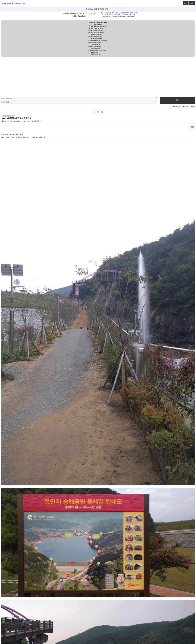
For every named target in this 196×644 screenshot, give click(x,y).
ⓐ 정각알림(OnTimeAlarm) (97, 26)
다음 (109, 551)
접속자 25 (89, 9)
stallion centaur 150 (9, 525)
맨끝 (115, 551)
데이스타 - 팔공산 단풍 (11, 501)
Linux (170, 467)
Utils (26, 470)
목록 (192, 127)
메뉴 (185, 3)
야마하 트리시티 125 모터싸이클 (14, 538)
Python (74, 467)
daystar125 (6, 513)
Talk (74, 463)
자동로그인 (176, 106)
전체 (25, 464)
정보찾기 (192, 106)
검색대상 (0, 110)
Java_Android (122, 463)
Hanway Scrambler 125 (11, 519)
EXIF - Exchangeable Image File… (14, 531)
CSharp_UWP (170, 463)
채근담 (74, 470)
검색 (191, 3)
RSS (192, 475)
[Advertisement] (98, 75)
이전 (86, 551)
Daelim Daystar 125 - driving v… (14, 488)
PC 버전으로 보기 (98, 589)
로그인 (108, 9)
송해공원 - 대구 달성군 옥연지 (14, 544)
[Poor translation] (7, 608)
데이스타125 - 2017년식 (11, 507)
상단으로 (4, 575)
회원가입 (101, 9)
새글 (95, 9)
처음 (81, 551)
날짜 (190, 481)
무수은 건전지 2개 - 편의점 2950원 (15, 494)
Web (122, 467)
